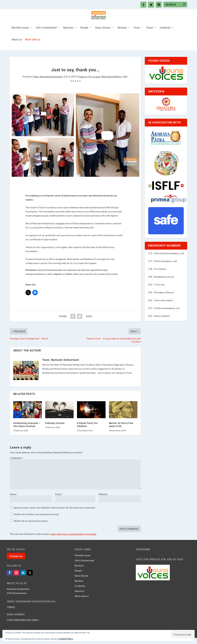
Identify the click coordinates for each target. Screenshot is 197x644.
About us (17, 48)
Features (83, 85)
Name (14, 503)
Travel (150, 36)
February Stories (55, 432)
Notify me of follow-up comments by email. (37, 523)
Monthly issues (83, 564)
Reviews (122, 36)
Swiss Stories (103, 36)
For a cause (94, 85)
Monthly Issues (20, 36)
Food (136, 36)
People (84, 36)
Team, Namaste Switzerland (48, 85)
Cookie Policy (66, 639)
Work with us (33, 48)
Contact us (16, 564)
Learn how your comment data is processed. (74, 542)
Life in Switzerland (46, 36)
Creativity (165, 36)
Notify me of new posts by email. (31, 529)
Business (68, 36)
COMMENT (16, 467)
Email (59, 503)
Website (103, 503)
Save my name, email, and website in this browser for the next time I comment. (55, 516)
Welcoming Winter (111, 85)
